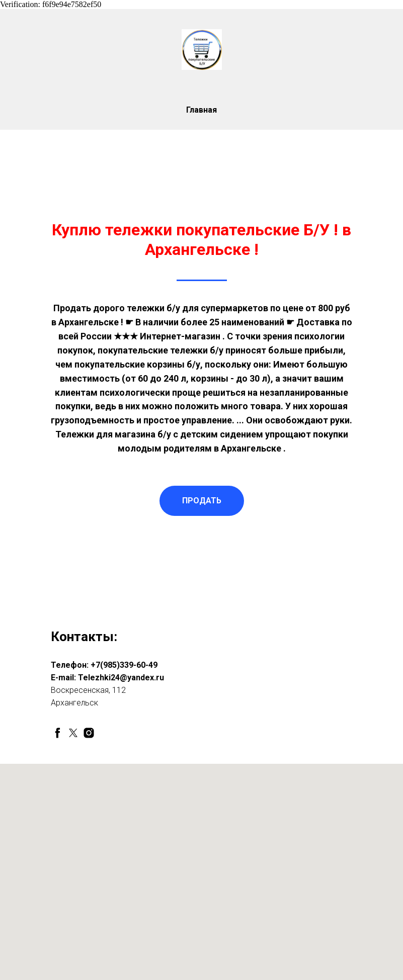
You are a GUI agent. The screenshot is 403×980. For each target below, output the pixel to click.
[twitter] (73, 733)
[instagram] (89, 733)
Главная (201, 110)
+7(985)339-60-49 (124, 665)
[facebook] (58, 733)
